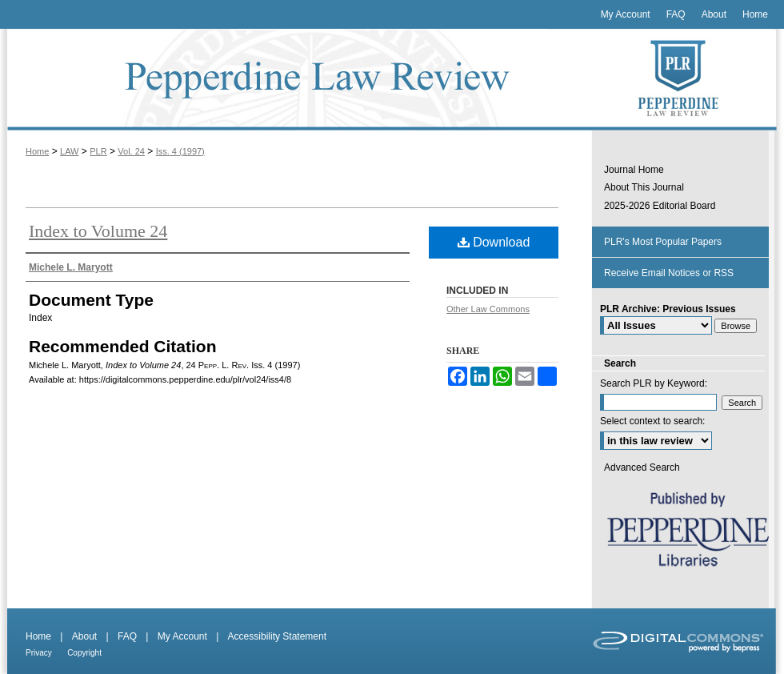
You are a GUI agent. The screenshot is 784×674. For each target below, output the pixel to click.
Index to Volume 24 (98, 231)
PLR (98, 151)
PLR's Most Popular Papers (663, 242)
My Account (182, 636)
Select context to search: (652, 421)
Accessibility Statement (277, 636)
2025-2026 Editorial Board (660, 206)
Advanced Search (642, 467)
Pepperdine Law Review (296, 80)
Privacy (39, 653)
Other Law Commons (488, 309)
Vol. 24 (131, 151)
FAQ (127, 636)
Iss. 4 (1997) (180, 151)
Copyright (84, 653)
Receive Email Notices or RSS (669, 273)
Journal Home (634, 170)
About (84, 636)
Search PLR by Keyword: (654, 383)
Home (37, 151)
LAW (69, 151)
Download (494, 242)
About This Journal (644, 187)
